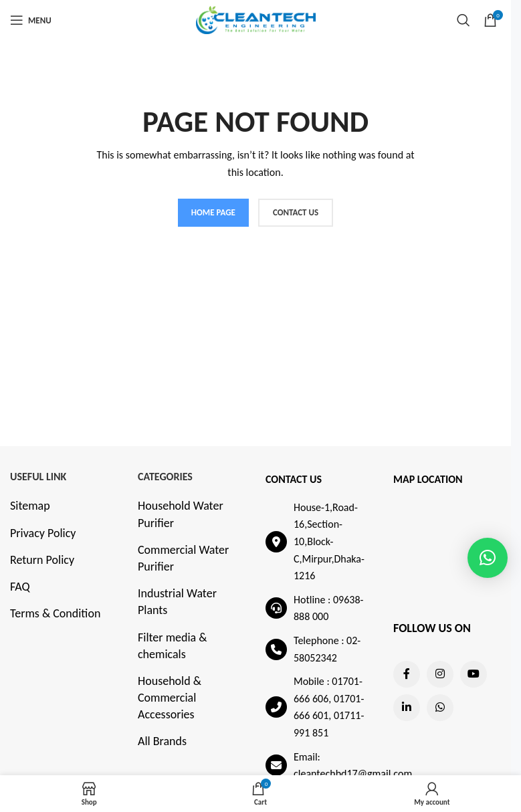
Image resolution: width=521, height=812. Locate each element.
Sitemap (30, 506)
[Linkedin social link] (407, 708)
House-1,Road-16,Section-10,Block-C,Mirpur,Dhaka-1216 (329, 541)
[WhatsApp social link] (440, 708)
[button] (488, 558)
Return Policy (42, 560)
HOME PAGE (213, 212)
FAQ (20, 587)
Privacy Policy (43, 533)
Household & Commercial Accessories (170, 698)
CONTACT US (296, 212)
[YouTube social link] (474, 674)
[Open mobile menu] (31, 20)
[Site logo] (256, 19)
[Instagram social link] (440, 674)
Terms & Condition (55, 613)
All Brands (162, 741)
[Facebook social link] (407, 674)
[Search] (463, 20)
